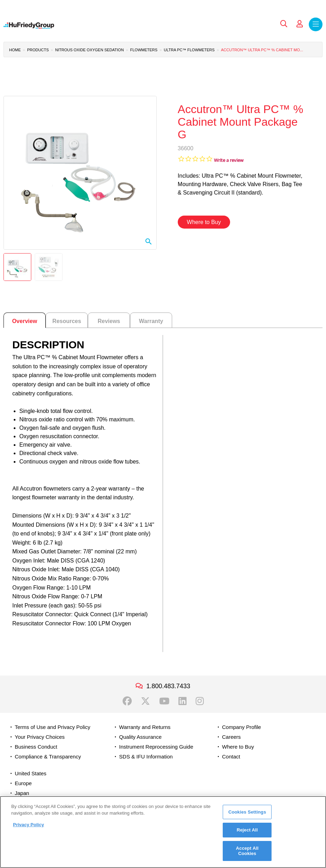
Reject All (247, 830)
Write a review (229, 160)
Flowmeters (144, 50)
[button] (80, 173)
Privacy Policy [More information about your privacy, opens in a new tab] (28, 825)
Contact (231, 757)
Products (38, 50)
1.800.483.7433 (168, 686)
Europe (23, 783)
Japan (22, 793)
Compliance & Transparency (48, 757)
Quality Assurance (140, 737)
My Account (300, 24)
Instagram (200, 701)
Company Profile (242, 727)
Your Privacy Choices (40, 737)
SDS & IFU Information (146, 757)
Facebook (127, 701)
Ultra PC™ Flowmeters (189, 50)
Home (15, 50)
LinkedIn (182, 701)
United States (31, 773)
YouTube (164, 701)
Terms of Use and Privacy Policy (53, 727)
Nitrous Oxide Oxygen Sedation (89, 50)
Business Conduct (36, 747)
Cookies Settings (247, 812)
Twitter (145, 701)
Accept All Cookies (247, 851)
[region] (163, 832)
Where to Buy (204, 222)
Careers (231, 737)
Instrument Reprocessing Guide (156, 747)
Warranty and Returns (145, 727)
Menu (316, 24)
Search (284, 24)
